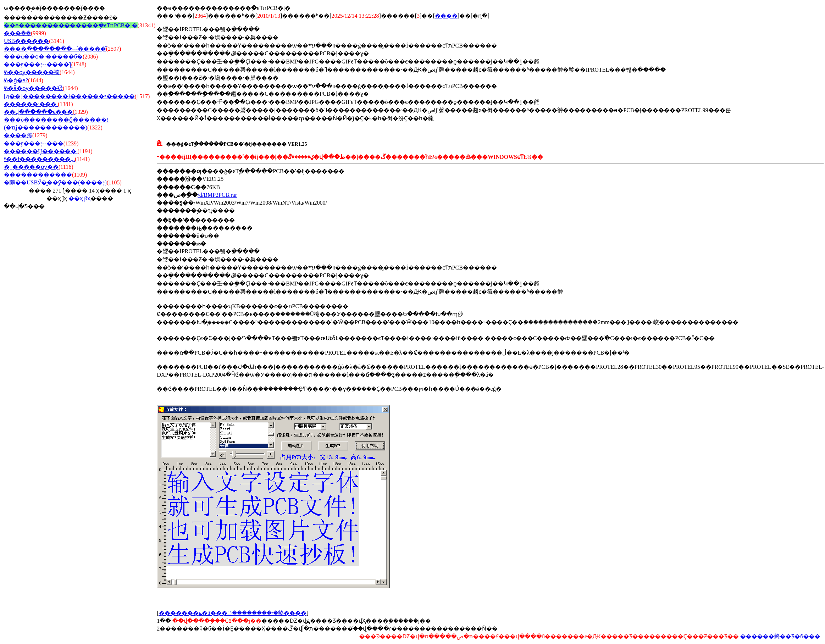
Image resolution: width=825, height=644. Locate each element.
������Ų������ (41, 151)
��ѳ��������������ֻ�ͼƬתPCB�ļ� (71, 25)
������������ (38, 175)
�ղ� (480, 16)
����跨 (18, 135)
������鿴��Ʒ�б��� (781, 636)
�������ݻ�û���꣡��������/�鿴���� (233, 613)
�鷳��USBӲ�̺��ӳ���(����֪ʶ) (55, 182)
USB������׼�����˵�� (26, 41)
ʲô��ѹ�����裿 (32, 72)
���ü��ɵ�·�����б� (43, 57)
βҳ (87, 198)
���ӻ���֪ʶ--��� (34, 143)
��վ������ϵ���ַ (38, 112)
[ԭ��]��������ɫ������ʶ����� (69, 96)
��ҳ (76, 198)
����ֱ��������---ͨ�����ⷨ (55, 49)
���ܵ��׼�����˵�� (17, 33)
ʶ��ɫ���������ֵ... (39, 159)
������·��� (31, 104)
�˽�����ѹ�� (31, 167)
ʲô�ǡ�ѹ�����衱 (33, 88)
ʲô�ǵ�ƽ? (16, 80)
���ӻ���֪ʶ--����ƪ (38, 64)
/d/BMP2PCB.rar (217, 195)
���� (446, 16)
